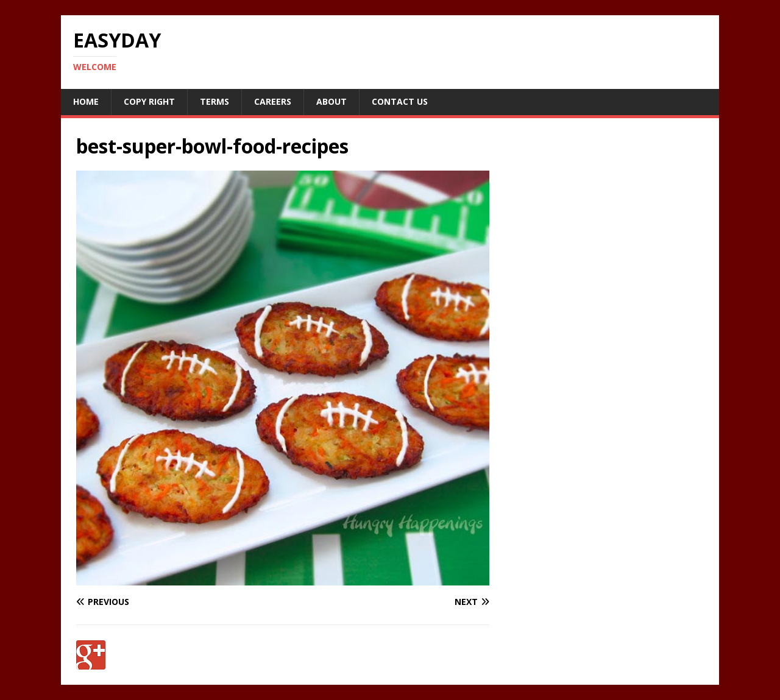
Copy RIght (149, 101)
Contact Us (400, 101)
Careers (273, 101)
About (331, 101)
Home (86, 101)
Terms (214, 101)
